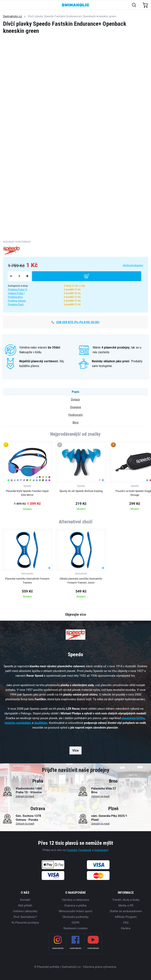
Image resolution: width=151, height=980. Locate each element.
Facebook (85, 850)
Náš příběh (25, 905)
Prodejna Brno (15, 297)
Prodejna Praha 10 (17, 290)
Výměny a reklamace (75, 900)
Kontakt (25, 900)
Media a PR (126, 905)
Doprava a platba (75, 905)
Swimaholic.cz (12, 16)
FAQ (126, 923)
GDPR (76, 923)
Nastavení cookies (75, 928)
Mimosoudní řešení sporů (75, 911)
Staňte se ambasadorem (126, 911)
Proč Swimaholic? (25, 917)
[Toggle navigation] (5, 5)
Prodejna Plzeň (16, 305)
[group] (27, 477)
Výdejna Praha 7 (16, 293)
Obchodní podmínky (76, 917)
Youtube (72, 850)
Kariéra (126, 928)
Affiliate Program (126, 917)
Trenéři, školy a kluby (126, 900)
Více (75, 750)
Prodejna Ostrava (17, 301)
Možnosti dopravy (133, 265)
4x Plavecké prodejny (25, 923)
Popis (75, 392)
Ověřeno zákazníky (25, 911)
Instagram (101, 850)
